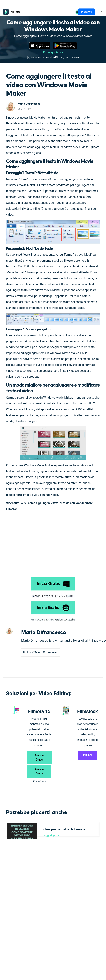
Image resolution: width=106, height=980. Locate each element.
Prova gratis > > (53, 52)
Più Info (88, 755)
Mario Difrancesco (29, 104)
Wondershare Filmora (20, 409)
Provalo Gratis (39, 758)
